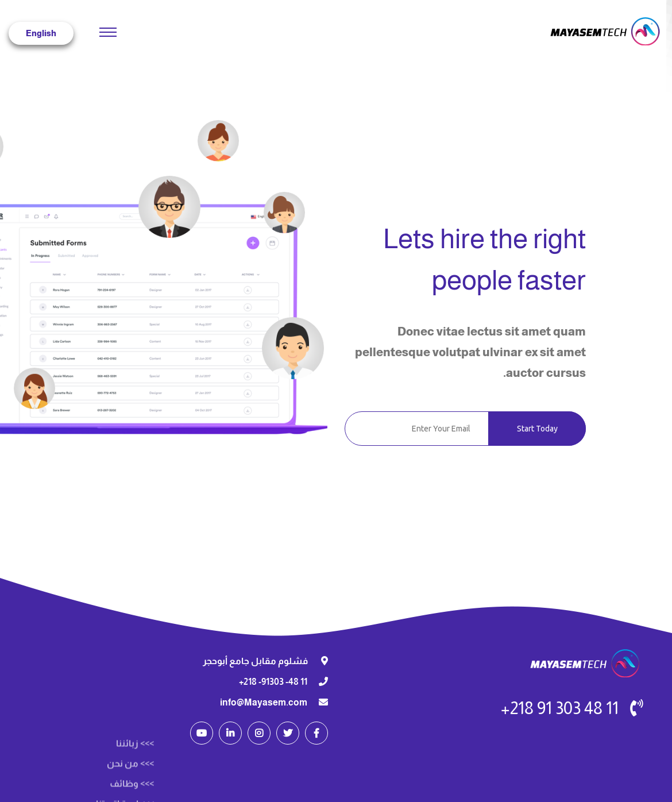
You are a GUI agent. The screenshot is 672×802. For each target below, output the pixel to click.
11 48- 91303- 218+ (273, 682)
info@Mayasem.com (264, 702)
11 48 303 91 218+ (560, 708)
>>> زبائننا (135, 793)
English (41, 33)
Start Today (537, 429)
